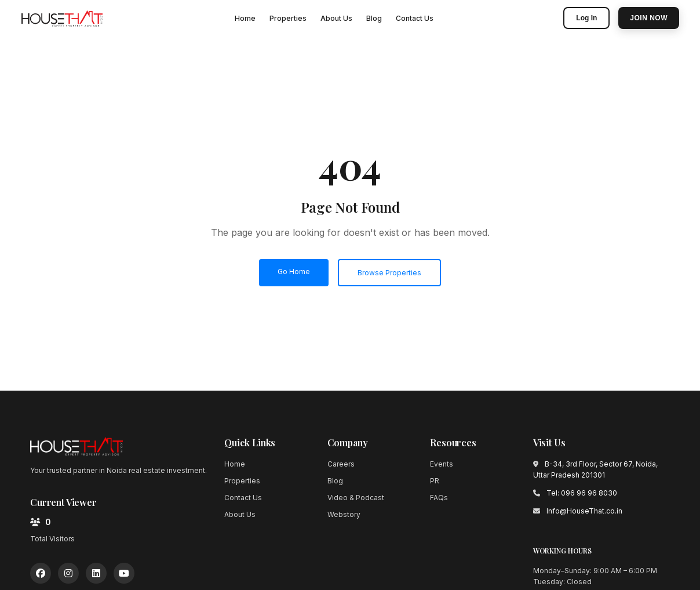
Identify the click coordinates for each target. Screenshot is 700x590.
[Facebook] (41, 573)
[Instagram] (68, 573)
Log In (586, 18)
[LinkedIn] (96, 573)
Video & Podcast (356, 498)
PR (435, 481)
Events (442, 464)
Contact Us (415, 18)
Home (245, 18)
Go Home (294, 272)
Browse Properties (389, 273)
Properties (288, 18)
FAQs (439, 498)
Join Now (649, 18)
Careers (341, 464)
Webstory (344, 514)
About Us (336, 18)
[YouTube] (124, 573)
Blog (374, 18)
